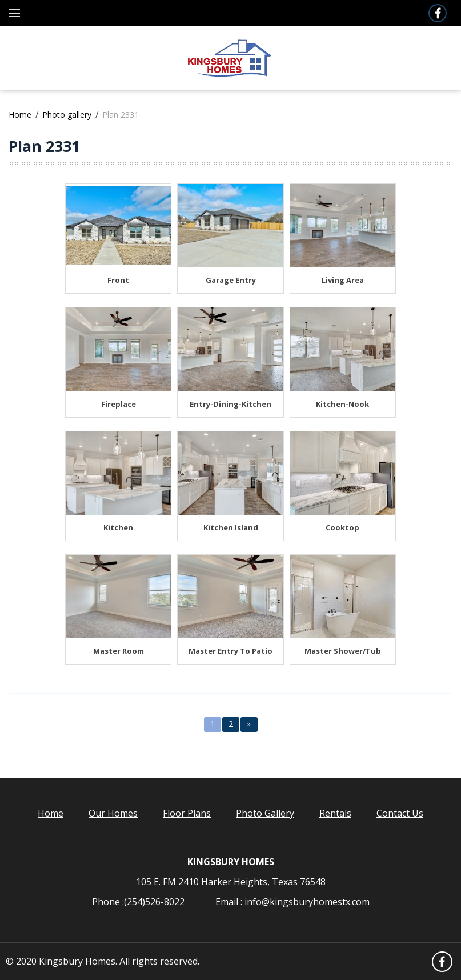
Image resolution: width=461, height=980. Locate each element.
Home (20, 115)
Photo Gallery (265, 813)
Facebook (437, 13)
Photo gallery (67, 115)
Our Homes (113, 813)
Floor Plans (187, 813)
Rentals (335, 813)
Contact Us (400, 813)
